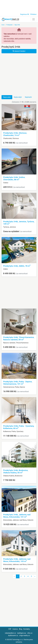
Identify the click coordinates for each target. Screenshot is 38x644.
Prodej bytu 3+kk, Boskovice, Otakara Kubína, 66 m (16, 471)
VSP (10, 629)
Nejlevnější (18, 97)
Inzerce (15, 629)
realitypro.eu (22, 633)
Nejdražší (28, 97)
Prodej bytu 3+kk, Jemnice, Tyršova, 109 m (19, 223)
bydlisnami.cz (13, 635)
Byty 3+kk (17, 25)
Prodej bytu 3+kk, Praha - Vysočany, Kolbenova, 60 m (19, 427)
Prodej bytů (9, 25)
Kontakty (27, 629)
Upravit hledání (19, 51)
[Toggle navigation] (34, 19)
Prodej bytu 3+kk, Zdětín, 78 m (17, 266)
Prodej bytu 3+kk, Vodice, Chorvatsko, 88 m (14, 178)
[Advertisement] (19, 6)
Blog (21, 629)
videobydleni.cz (10, 633)
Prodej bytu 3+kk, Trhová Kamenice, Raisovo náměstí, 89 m (19, 338)
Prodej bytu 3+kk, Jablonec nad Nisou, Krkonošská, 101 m (17, 516)
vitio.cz (30, 633)
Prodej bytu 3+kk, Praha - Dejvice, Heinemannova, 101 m (18, 383)
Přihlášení (33, 14)
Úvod (3, 25)
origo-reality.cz (25, 635)
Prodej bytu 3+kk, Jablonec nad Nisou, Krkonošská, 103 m (17, 560)
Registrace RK (25, 14)
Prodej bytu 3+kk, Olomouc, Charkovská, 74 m (15, 134)
